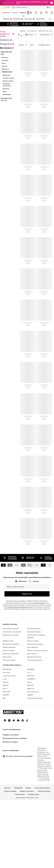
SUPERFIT (6, 754)
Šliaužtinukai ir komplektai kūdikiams (36, 695)
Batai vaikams (32, 713)
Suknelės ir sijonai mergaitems (37, 709)
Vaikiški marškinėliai (9, 706)
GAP (4, 757)
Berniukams (32, 26)
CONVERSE (31, 738)
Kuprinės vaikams (33, 700)
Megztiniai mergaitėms (11, 713)
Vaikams (23, 13)
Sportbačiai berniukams (35, 703)
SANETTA (31, 748)
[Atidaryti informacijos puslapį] (52, 3)
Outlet (7, 7)
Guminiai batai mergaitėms (12, 691)
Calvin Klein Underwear (35, 757)
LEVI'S (5, 748)
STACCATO (7, 751)
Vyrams (15, 13)
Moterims (6, 13)
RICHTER (6, 744)
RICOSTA (30, 744)
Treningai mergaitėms (35, 719)
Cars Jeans (6, 732)
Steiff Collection (33, 751)
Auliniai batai (7, 716)
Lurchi (5, 738)
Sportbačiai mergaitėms (11, 694)
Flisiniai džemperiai (34, 688)
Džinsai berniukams (9, 719)
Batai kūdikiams (33, 706)
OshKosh (6, 741)
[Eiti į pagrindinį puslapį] (15, 839)
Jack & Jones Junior (9, 735)
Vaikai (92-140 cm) (45, 26)
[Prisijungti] (36, 13)
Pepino (30, 741)
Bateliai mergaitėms (34, 716)
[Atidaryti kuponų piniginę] (30, 13)
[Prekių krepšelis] (52, 13)
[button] (31, 30)
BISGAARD (31, 728)
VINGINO (30, 754)
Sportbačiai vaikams (34, 691)
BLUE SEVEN (7, 728)
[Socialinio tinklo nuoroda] (5, 847)
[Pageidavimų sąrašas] (46, 13)
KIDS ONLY (31, 735)
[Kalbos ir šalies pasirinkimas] (49, 7)
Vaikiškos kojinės (8, 700)
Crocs (29, 732)
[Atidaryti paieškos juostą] (49, 19)
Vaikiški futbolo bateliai (11, 688)
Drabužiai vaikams (9, 709)
